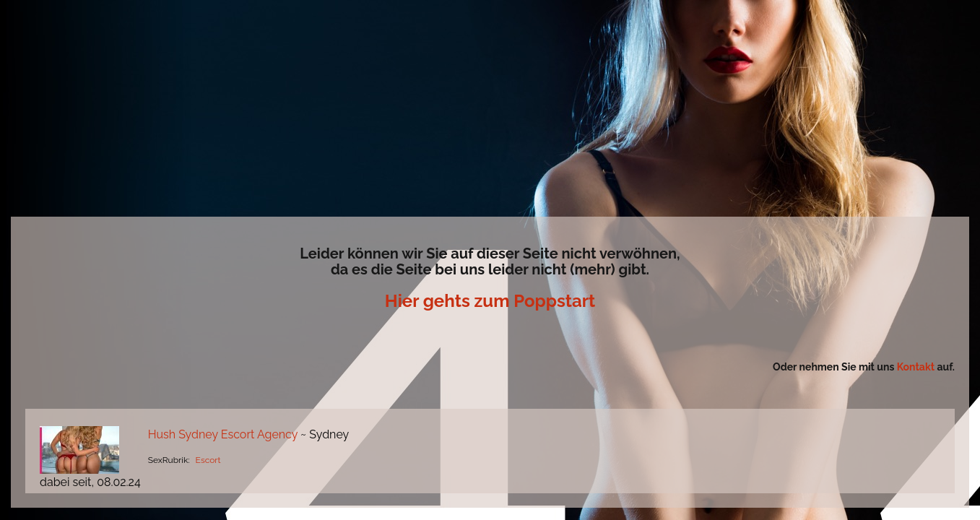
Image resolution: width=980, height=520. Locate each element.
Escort (208, 460)
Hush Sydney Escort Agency (224, 434)
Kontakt (917, 367)
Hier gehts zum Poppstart (490, 301)
